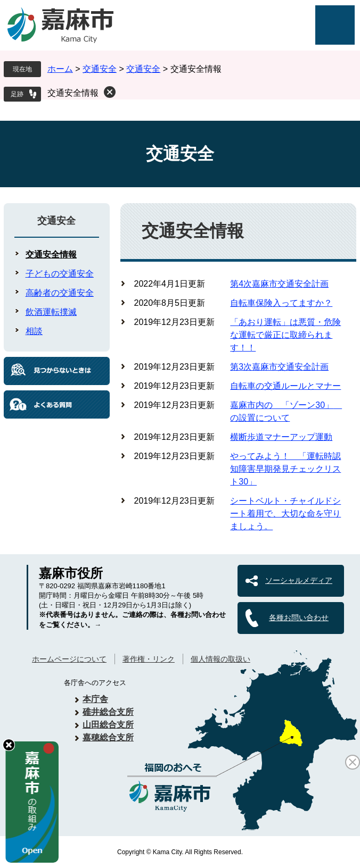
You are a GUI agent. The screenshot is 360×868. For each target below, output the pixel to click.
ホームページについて (69, 659)
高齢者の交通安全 (60, 293)
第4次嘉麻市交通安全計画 (279, 284)
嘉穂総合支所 (108, 737)
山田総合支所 (108, 725)
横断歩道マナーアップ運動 (281, 437)
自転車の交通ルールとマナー (285, 386)
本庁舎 (95, 699)
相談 (34, 331)
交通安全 (100, 69)
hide (9, 745)
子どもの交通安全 (60, 274)
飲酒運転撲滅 (51, 312)
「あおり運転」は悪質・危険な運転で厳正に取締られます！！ (285, 335)
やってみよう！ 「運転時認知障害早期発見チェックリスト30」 (285, 469)
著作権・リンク (149, 659)
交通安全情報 (73, 93)
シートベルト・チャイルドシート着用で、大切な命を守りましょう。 (285, 514)
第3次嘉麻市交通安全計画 (279, 367)
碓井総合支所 (108, 712)
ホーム (60, 69)
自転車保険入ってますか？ (281, 303)
